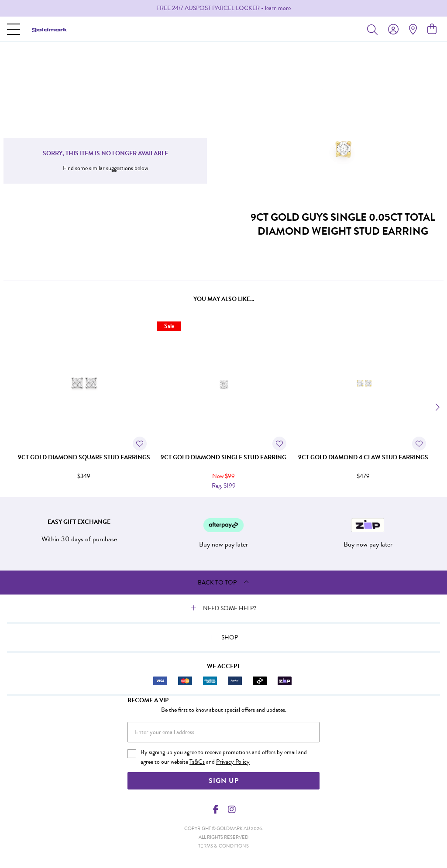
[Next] (437, 407)
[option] (223, 8)
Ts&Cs (197, 762)
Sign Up (224, 781)
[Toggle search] (374, 29)
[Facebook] (216, 810)
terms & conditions (223, 846)
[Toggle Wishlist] (140, 444)
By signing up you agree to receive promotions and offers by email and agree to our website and (224, 757)
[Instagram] (231, 810)
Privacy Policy (233, 762)
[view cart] (432, 29)
